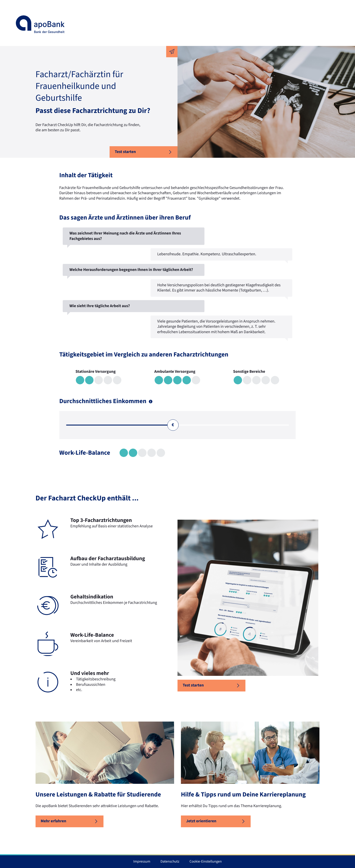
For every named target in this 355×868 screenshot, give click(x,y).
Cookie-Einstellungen (206, 862)
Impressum (142, 862)
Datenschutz (170, 862)
